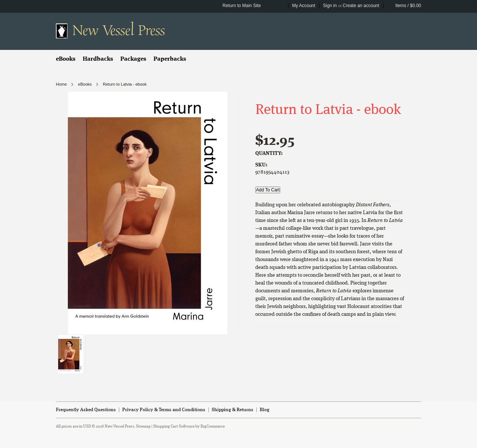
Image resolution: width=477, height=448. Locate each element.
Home (61, 84)
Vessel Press (119, 31)
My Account (304, 6)
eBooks (66, 59)
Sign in (330, 6)
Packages (133, 59)
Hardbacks (98, 59)
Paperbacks (170, 59)
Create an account (361, 6)
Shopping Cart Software (174, 427)
